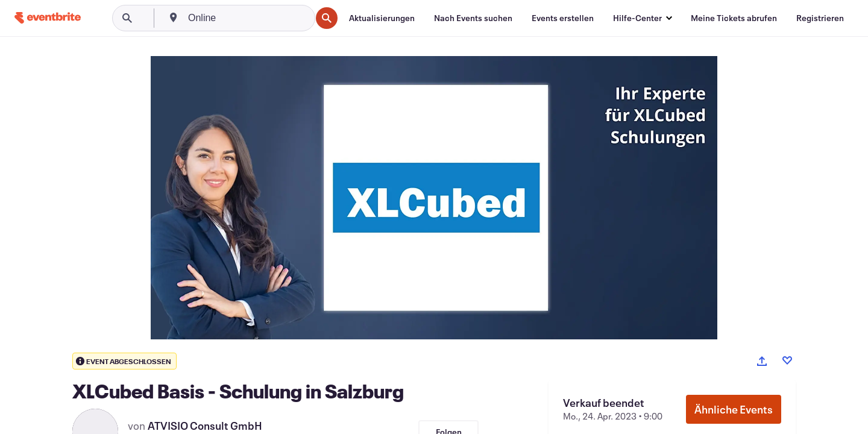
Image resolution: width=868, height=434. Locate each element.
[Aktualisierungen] (382, 18)
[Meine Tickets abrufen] (734, 18)
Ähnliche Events (734, 409)
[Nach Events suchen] (473, 18)
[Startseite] (48, 18)
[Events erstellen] (563, 18)
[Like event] (787, 360)
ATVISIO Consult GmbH (205, 426)
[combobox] (248, 18)
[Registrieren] (820, 18)
